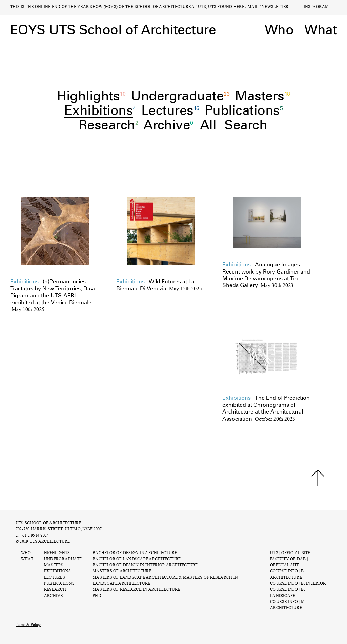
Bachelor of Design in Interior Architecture (145, 566)
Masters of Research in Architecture (136, 590)
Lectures (55, 578)
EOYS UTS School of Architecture (113, 30)
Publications (59, 584)
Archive (54, 596)
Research (55, 590)
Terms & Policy (28, 625)
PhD (97, 596)
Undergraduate (63, 559)
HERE (239, 7)
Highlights (57, 553)
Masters (54, 566)
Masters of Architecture (122, 572)
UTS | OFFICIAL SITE (290, 553)
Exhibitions (58, 572)
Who (26, 553)
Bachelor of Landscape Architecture (137, 559)
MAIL (253, 7)
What (27, 559)
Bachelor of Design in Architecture (135, 553)
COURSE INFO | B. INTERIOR (298, 584)
